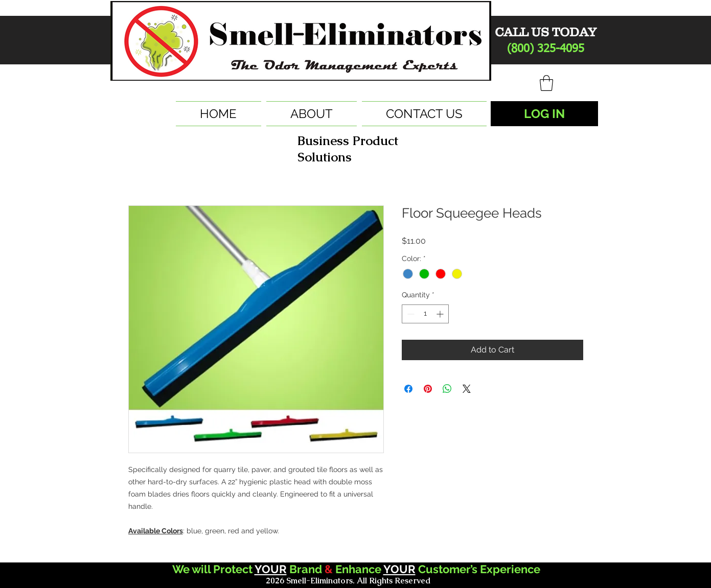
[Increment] (441, 314)
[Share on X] (467, 389)
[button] (546, 83)
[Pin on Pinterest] (428, 389)
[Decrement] (410, 314)
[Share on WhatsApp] (447, 389)
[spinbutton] (425, 314)
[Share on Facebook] (408, 389)
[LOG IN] (544, 114)
